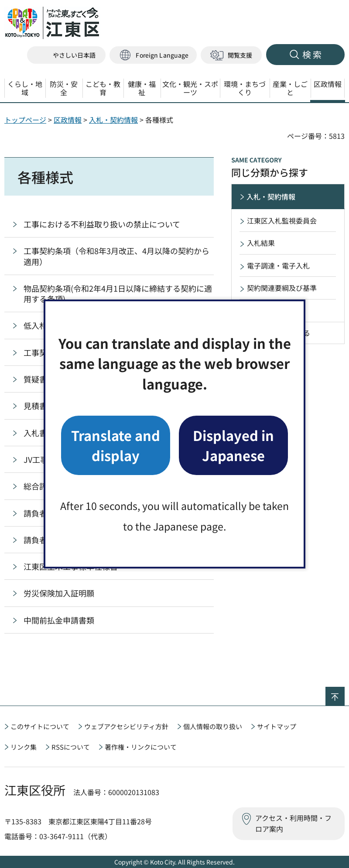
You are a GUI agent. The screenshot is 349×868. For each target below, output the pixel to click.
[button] (153, 55)
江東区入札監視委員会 (282, 220)
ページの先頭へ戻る (344, 692)
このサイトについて (40, 726)
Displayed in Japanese (233, 445)
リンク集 (24, 747)
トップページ (25, 120)
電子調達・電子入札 (278, 265)
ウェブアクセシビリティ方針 (126, 726)
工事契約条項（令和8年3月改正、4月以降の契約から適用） (116, 256)
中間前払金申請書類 (59, 620)
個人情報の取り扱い (213, 726)
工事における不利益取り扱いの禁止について (102, 224)
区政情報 (68, 120)
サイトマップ (277, 726)
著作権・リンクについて (141, 747)
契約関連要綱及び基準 (282, 288)
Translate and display (116, 445)
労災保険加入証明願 (59, 593)
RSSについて (71, 747)
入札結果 (261, 243)
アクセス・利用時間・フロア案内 (293, 823)
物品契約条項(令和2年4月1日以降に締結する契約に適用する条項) (118, 293)
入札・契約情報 (113, 120)
